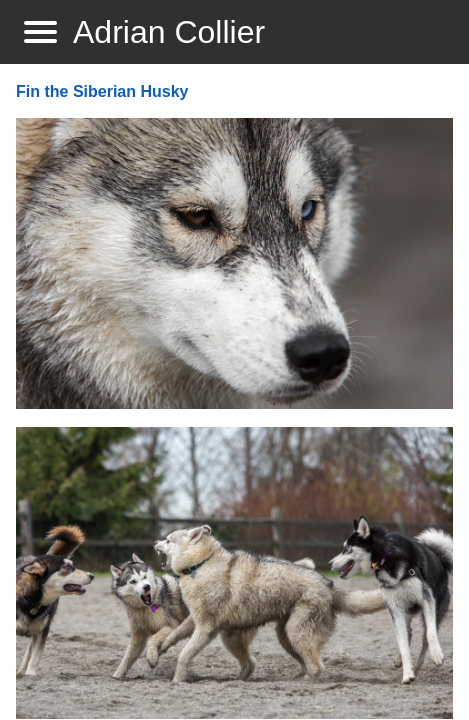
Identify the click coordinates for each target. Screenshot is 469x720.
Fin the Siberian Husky (102, 91)
